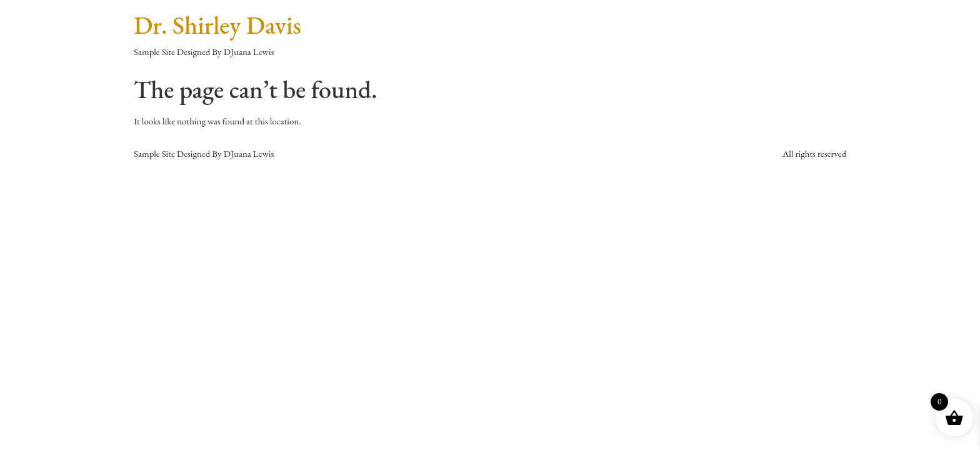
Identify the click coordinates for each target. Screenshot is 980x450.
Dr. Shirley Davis (217, 25)
